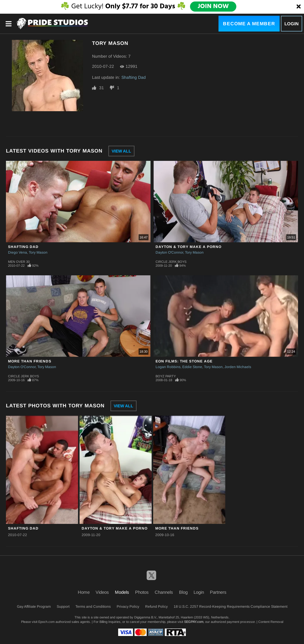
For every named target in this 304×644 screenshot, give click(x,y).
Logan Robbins (168, 367)
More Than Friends (30, 361)
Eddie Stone (192, 367)
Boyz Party (166, 376)
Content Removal (271, 622)
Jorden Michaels (238, 367)
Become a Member (249, 24)
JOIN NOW (213, 7)
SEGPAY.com (194, 622)
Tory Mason (38, 252)
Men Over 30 (19, 262)
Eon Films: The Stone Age (184, 361)
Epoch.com (46, 622)
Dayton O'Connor (169, 252)
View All (121, 151)
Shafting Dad (134, 77)
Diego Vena (18, 252)
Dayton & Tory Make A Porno (189, 247)
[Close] (299, 7)
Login (292, 24)
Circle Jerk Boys (171, 262)
